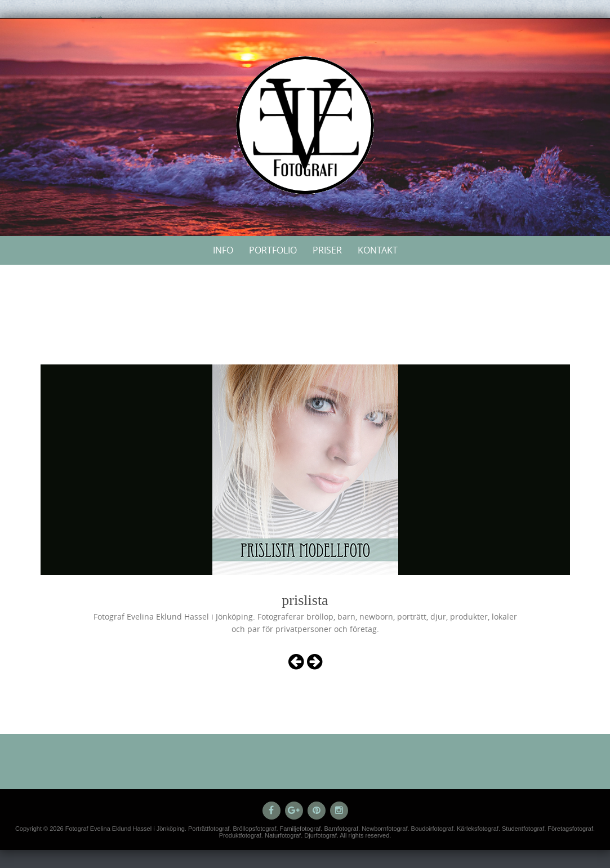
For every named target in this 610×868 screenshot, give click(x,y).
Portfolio (273, 250)
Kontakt (378, 250)
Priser (327, 250)
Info (223, 250)
